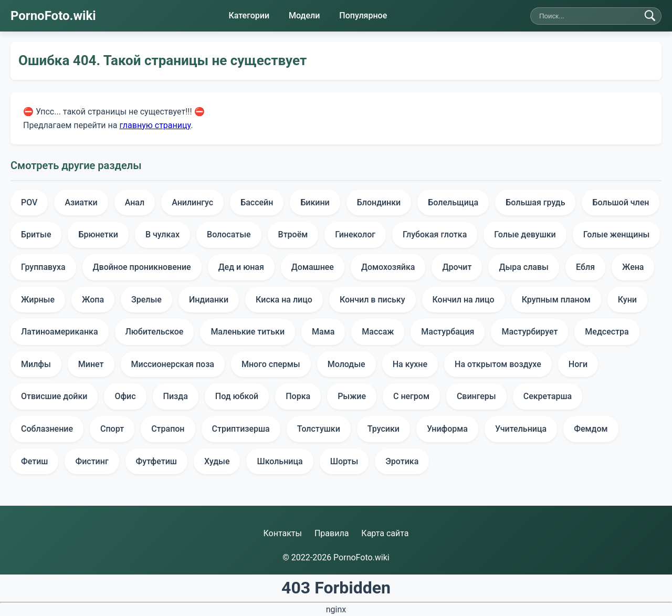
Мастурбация (448, 332)
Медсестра (607, 332)
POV (29, 202)
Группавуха (43, 267)
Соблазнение (47, 429)
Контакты (282, 533)
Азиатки (81, 202)
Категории (249, 15)
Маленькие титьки (248, 332)
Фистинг (92, 461)
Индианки (209, 300)
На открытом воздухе (498, 364)
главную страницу (155, 125)
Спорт (112, 429)
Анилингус (192, 202)
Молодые (346, 364)
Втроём (293, 234)
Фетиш (34, 461)
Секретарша (548, 396)
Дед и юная (241, 267)
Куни (627, 300)
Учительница (521, 429)
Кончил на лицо (464, 300)
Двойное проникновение (142, 267)
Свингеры (476, 396)
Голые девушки (525, 234)
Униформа (447, 429)
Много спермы (271, 364)
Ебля (585, 267)
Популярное (363, 15)
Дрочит (457, 267)
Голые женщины (617, 234)
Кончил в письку (372, 300)
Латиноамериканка (60, 332)
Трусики (384, 429)
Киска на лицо (284, 300)
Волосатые (229, 234)
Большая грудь (535, 202)
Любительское (155, 332)
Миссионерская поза (173, 364)
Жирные (38, 300)
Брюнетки (98, 234)
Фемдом (591, 429)
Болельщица (453, 202)
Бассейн (257, 202)
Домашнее (313, 267)
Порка (298, 396)
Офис (125, 396)
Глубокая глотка (435, 234)
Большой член (621, 202)
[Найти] (650, 16)
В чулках (162, 234)
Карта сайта (385, 533)
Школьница (280, 461)
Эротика (402, 461)
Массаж (378, 332)
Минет (91, 364)
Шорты (344, 461)
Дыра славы (524, 267)
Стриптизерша (241, 429)
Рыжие (352, 396)
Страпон (168, 429)
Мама (323, 332)
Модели (304, 15)
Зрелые (146, 300)
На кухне (410, 364)
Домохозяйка (388, 267)
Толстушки (319, 429)
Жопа (93, 300)
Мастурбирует (529, 332)
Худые (217, 461)
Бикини (315, 202)
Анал (135, 202)
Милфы (36, 364)
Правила (332, 533)
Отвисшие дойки (54, 396)
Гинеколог (355, 234)
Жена (633, 267)
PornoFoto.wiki (53, 16)
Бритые (36, 234)
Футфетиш (156, 461)
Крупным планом (556, 300)
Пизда (176, 396)
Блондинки (379, 202)
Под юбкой (237, 396)
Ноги (578, 364)
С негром (411, 396)
